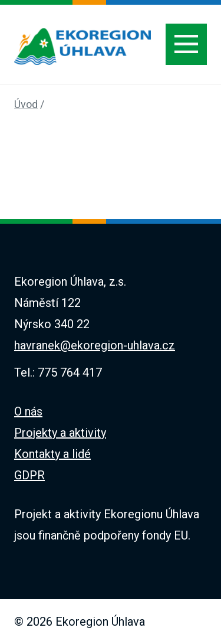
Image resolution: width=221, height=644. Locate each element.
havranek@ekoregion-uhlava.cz (95, 345)
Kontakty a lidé (52, 454)
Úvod (26, 104)
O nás (28, 411)
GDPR (29, 475)
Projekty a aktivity (60, 433)
